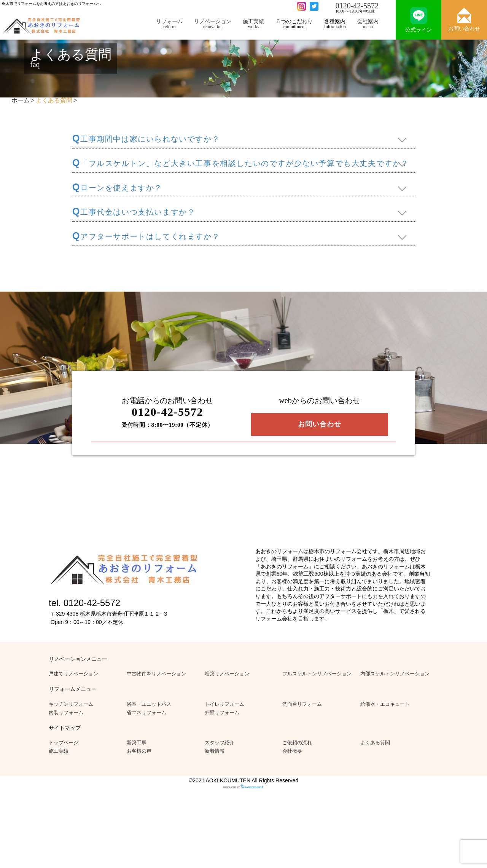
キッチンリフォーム (71, 704)
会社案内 (368, 24)
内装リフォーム (66, 712)
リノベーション (213, 24)
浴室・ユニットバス (149, 704)
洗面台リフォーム (302, 704)
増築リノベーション (227, 674)
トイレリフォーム (224, 704)
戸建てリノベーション (73, 674)
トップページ (64, 743)
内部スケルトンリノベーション (395, 674)
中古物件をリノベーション (156, 674)
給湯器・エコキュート (385, 704)
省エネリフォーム (146, 712)
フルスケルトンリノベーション (317, 674)
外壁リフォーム (222, 712)
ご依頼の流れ (297, 743)
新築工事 (137, 743)
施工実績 (253, 24)
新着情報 (215, 751)
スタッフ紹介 (220, 743)
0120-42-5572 (357, 6)
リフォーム (169, 24)
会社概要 (292, 751)
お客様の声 (139, 751)
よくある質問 (375, 743)
